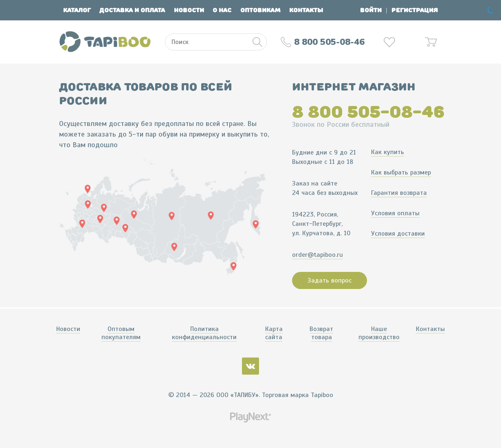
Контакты (306, 10)
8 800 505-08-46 (368, 112)
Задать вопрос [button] (330, 280)
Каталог (77, 10)
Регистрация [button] (415, 10)
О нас (222, 10)
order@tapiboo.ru (318, 255)
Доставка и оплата (132, 10)
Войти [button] (371, 10)
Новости (189, 10)
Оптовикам (260, 10)
